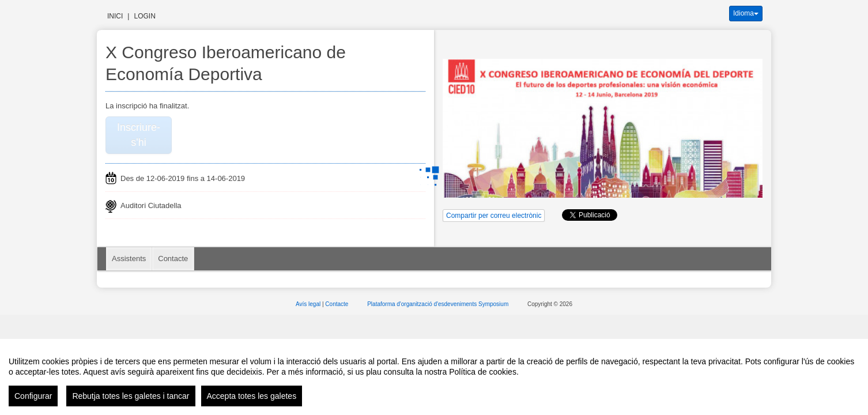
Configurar (33, 396)
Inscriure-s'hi (139, 135)
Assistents (129, 259)
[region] (434, 377)
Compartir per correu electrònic (494, 216)
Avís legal (309, 304)
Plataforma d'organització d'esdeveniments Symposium (439, 304)
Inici (115, 16)
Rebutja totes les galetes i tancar (131, 396)
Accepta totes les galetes (252, 396)
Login (144, 16)
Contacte (173, 259)
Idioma (746, 13)
